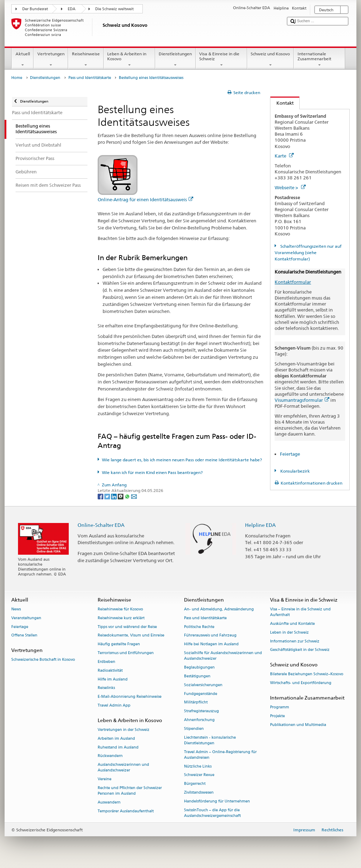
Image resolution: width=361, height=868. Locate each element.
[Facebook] (101, 496)
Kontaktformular (293, 282)
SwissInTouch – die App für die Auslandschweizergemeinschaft (212, 813)
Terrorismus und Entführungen (126, 653)
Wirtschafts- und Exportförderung (301, 683)
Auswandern (109, 802)
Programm (280, 707)
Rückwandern (110, 756)
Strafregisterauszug (201, 711)
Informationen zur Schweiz (295, 641)
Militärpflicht (196, 703)
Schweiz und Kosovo (270, 60)
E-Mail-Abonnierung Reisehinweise (130, 697)
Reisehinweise (86, 60)
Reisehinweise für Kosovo (120, 609)
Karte (284, 156)
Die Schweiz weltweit (114, 9)
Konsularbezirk (295, 471)
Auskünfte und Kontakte (292, 624)
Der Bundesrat (35, 9)
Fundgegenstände (201, 694)
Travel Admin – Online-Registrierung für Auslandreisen (220, 755)
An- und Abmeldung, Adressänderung (219, 609)
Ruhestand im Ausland (118, 747)
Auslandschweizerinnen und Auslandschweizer (123, 768)
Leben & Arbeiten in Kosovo (129, 60)
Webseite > (290, 187)
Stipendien (194, 729)
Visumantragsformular (302, 400)
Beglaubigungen (199, 667)
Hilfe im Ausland (113, 679)
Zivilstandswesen (199, 792)
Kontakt (282, 103)
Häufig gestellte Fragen (119, 644)
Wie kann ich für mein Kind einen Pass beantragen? (152, 472)
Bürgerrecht (195, 784)
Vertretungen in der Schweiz (124, 730)
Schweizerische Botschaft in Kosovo (43, 660)
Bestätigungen (197, 676)
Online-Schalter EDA (101, 525)
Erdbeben (106, 662)
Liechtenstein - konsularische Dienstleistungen (210, 740)
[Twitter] (108, 496)
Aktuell (23, 60)
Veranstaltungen (26, 618)
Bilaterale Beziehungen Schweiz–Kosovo (307, 674)
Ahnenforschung (199, 720)
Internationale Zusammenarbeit (319, 60)
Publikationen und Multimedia (298, 725)
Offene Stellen (24, 636)
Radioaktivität (110, 670)
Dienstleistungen (175, 60)
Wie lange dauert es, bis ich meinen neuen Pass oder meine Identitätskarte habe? (182, 460)
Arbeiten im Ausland (116, 738)
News (16, 609)
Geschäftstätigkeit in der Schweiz (300, 650)
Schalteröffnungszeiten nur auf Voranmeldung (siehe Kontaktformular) (308, 253)
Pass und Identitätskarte (90, 78)
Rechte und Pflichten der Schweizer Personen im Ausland (130, 791)
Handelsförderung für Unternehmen (217, 801)
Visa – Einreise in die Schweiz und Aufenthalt (300, 612)
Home (17, 78)
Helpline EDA (260, 525)
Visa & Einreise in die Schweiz (221, 60)
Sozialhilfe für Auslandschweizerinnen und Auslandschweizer (223, 656)
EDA (72, 9)
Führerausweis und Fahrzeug (210, 636)
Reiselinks (106, 688)
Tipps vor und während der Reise (127, 627)
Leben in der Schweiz (289, 632)
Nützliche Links (198, 766)
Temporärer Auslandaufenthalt (126, 811)
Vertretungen (51, 60)
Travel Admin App (114, 705)
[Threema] (121, 496)
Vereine (105, 779)
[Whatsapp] (128, 496)
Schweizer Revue (199, 775)
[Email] (134, 496)
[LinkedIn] (114, 496)
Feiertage (290, 454)
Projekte (277, 716)
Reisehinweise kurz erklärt (121, 618)
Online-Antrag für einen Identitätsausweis (145, 199)
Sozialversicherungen (203, 685)
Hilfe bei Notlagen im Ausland (211, 644)
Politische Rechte (199, 627)
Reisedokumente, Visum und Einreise (131, 636)
